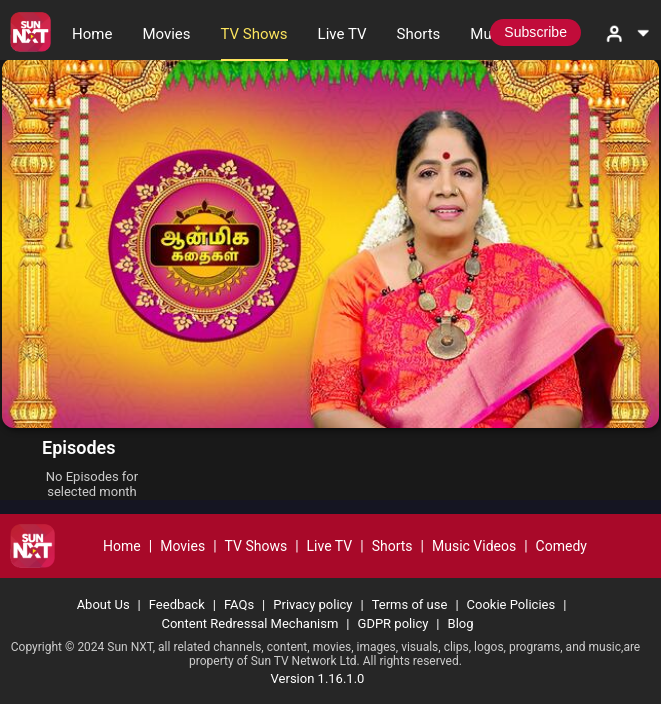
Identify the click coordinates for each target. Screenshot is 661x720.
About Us (103, 604)
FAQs (239, 604)
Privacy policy (312, 604)
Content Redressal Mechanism (249, 623)
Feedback (177, 604)
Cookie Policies (511, 604)
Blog (461, 623)
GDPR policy (393, 623)
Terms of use (410, 604)
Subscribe (535, 32)
